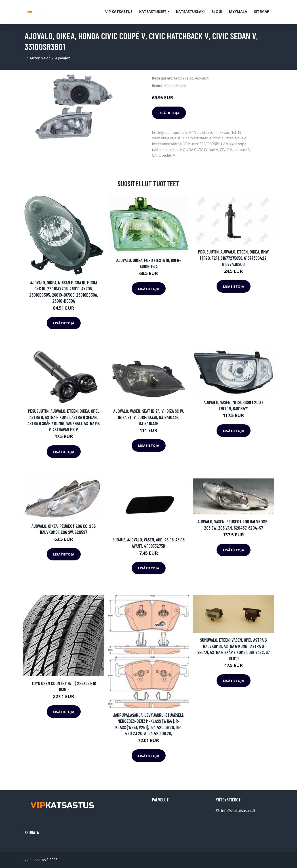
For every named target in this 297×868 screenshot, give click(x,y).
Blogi (217, 12)
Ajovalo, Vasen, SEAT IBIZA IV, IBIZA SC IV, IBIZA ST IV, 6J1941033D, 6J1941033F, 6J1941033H (149, 417)
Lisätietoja (169, 113)
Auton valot (40, 58)
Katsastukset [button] (153, 12)
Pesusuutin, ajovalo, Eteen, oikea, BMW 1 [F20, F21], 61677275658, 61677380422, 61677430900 (233, 258)
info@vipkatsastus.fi (238, 811)
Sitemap (262, 12)
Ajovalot (63, 58)
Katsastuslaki (190, 12)
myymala (238, 12)
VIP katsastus (119, 12)
